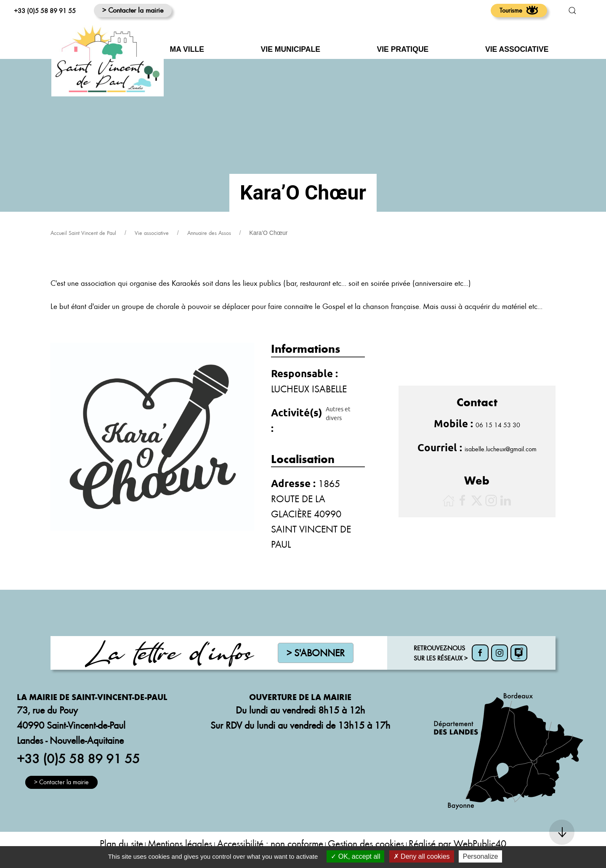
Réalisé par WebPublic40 (457, 843)
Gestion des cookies (366, 843)
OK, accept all (355, 856)
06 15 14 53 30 (498, 425)
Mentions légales (180, 843)
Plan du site (121, 843)
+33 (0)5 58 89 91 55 (45, 11)
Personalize (481, 856)
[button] (572, 11)
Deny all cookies (422, 856)
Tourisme (519, 10)
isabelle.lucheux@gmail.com (501, 449)
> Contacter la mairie (133, 10)
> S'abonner (316, 653)
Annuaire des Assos (209, 233)
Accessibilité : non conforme (270, 843)
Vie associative (152, 233)
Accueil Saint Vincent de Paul (83, 233)
